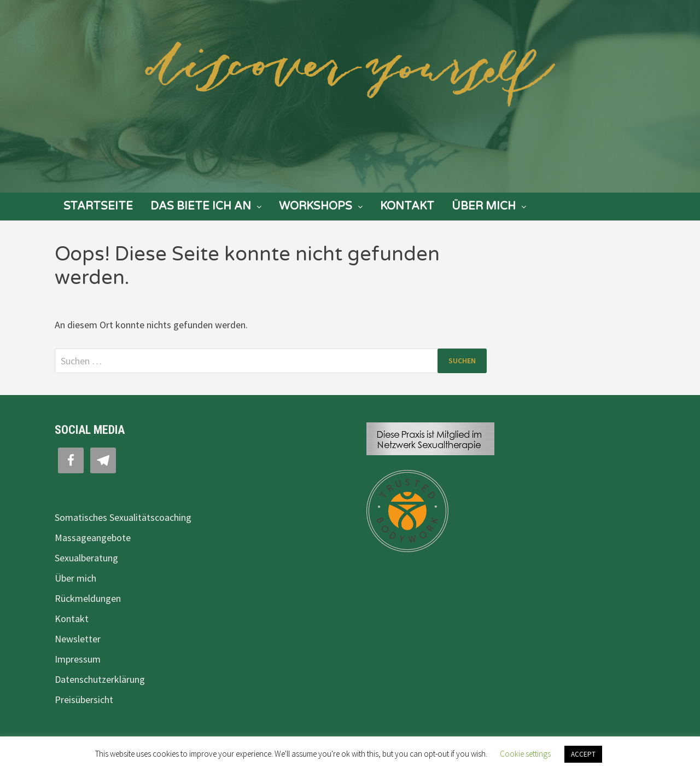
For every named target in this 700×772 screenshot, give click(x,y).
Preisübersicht (84, 700)
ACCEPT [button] (583, 754)
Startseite (98, 206)
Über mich (484, 206)
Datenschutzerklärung (100, 679)
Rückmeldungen (88, 598)
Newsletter (78, 639)
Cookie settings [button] (525, 754)
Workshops (316, 206)
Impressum (78, 659)
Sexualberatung (86, 558)
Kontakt (407, 206)
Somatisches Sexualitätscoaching (123, 517)
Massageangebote (93, 538)
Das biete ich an (201, 206)
